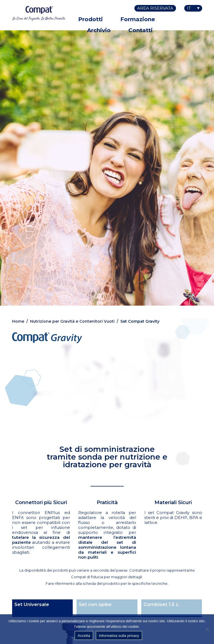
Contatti (140, 30)
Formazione (138, 19)
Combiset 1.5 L (161, 604)
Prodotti (90, 19)
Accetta (84, 636)
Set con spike (95, 604)
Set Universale (32, 604)
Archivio (99, 30)
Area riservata (155, 8)
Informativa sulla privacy (119, 636)
